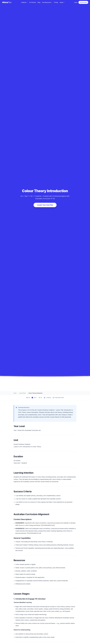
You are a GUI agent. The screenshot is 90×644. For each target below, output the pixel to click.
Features (24, 2)
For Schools (33, 2)
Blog (39, 2)
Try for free (83, 2)
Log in (76, 2)
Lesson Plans (22, 393)
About (62, 2)
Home (15, 393)
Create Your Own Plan (45, 205)
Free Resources (47, 2)
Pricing (56, 2)
